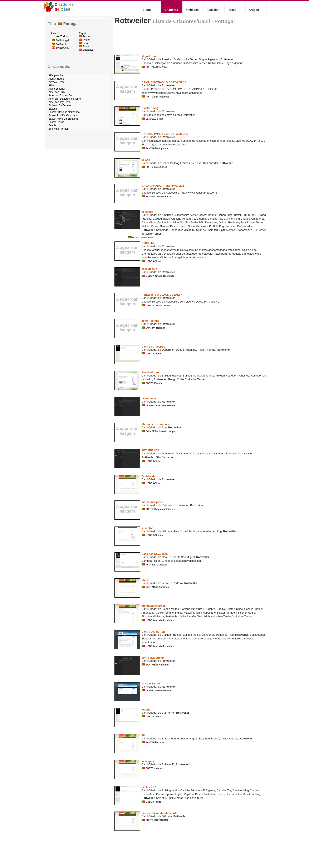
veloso (146, 160)
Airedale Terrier (57, 82)
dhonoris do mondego (156, 424)
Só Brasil (59, 44)
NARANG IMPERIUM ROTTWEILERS (165, 134)
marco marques (152, 502)
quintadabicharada (154, 606)
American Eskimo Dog (61, 95)
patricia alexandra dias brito (160, 813)
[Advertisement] (190, 41)
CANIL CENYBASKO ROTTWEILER (164, 82)
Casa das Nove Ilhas (155, 554)
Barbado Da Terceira (60, 105)
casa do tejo (149, 269)
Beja (83, 43)
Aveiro (84, 40)
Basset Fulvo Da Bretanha (63, 119)
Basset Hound (56, 122)
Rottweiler (133, 21)
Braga (84, 46)
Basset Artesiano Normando (64, 112)
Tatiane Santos (151, 684)
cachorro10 (149, 787)
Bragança (86, 50)
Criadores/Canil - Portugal (204, 21)
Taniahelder (149, 476)
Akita (51, 85)
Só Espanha (61, 48)
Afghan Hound (57, 79)
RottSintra (148, 243)
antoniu (146, 710)
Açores (85, 36)
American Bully (57, 92)
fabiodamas (149, 398)
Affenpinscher (56, 75)
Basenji (53, 109)
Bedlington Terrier (58, 129)
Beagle (52, 125)
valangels (148, 761)
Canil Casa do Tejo (154, 632)
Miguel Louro (150, 56)
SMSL (145, 580)
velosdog (148, 212)
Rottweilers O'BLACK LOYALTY (162, 295)
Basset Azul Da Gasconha (63, 115)
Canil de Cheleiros (153, 347)
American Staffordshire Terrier (65, 99)
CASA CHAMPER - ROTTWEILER (163, 186)
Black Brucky (150, 108)
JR (143, 735)
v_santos (147, 528)
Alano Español (57, 89)
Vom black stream (153, 658)
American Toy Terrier (60, 102)
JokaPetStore (150, 372)
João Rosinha (150, 321)
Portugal (68, 24)
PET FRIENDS (151, 450)
